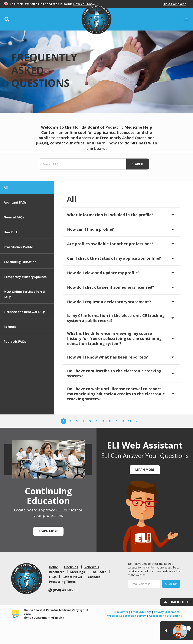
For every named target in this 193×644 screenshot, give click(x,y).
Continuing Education (20, 284)
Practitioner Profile (18, 269)
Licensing (71, 567)
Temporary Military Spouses (25, 299)
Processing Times (62, 582)
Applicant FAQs (15, 224)
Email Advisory (141, 612)
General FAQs (14, 239)
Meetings (78, 572)
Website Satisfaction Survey (127, 616)
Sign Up (171, 584)
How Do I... (11, 254)
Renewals (92, 567)
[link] (27, 579)
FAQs (53, 577)
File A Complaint (174, 4)
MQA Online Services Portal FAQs (25, 316)
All (6, 210)
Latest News (72, 577)
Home (54, 567)
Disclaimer (121, 612)
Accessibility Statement (165, 616)
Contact (94, 577)
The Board (99, 572)
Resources (57, 572)
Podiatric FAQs (15, 364)
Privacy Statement (167, 612)
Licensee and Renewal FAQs (25, 334)
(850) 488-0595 (62, 590)
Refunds (10, 349)
